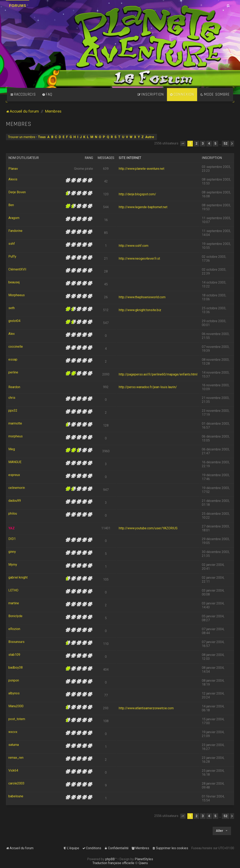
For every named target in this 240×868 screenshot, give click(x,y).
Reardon (14, 387)
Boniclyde (15, 616)
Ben (11, 205)
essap (13, 359)
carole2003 (16, 783)
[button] (183, 144)
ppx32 (13, 411)
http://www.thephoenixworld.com (142, 297)
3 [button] (203, 144)
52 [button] (226, 144)
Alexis (13, 179)
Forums (18, 6)
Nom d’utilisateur (24, 158)
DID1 (12, 539)
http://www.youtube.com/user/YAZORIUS (148, 528)
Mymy (13, 565)
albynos (14, 693)
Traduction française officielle (113, 863)
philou (13, 513)
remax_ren (16, 758)
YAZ (12, 528)
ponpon (14, 680)
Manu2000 (16, 706)
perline (13, 372)
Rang (89, 158)
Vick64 (13, 770)
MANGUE (15, 462)
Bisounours (16, 642)
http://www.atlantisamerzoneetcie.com (146, 708)
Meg (12, 449)
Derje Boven (17, 192)
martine (14, 603)
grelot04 (14, 321)
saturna (14, 745)
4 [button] (209, 144)
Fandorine (15, 231)
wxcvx (13, 732)
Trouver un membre (22, 137)
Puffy (12, 256)
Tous (42, 137)
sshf (12, 244)
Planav (13, 169)
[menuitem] (47, 95)
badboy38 (16, 667)
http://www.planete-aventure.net (142, 169)
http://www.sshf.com (134, 246)
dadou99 (15, 501)
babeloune (16, 796)
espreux (14, 475)
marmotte (15, 423)
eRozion (14, 629)
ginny (12, 552)
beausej (14, 282)
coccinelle (16, 347)
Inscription (212, 158)
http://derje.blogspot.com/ (137, 194)
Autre (150, 137)
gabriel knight (18, 577)
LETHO (13, 590)
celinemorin (17, 488)
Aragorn (14, 218)
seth (12, 308)
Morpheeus (17, 295)
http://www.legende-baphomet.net (143, 207)
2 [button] (196, 144)
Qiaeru (143, 863)
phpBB (110, 859)
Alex (12, 334)
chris (12, 398)
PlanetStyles (144, 859)
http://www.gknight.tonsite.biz (140, 310)
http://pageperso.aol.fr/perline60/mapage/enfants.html (158, 374)
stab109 (14, 655)
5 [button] (215, 144)
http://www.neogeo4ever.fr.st (139, 259)
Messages (106, 158)
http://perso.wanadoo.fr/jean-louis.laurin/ (148, 387)
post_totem (17, 719)
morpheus (16, 436)
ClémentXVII (17, 269)
